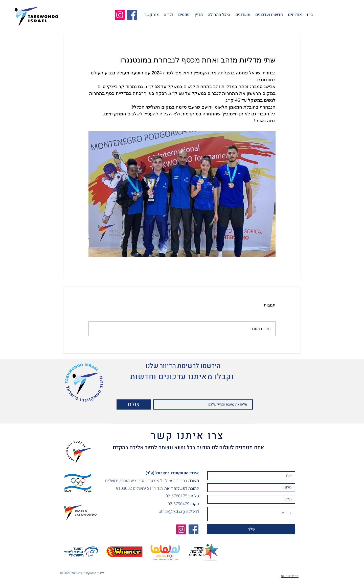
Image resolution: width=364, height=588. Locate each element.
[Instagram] (120, 15)
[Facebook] (132, 15)
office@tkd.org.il (173, 512)
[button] (295, 15)
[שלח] (134, 404)
